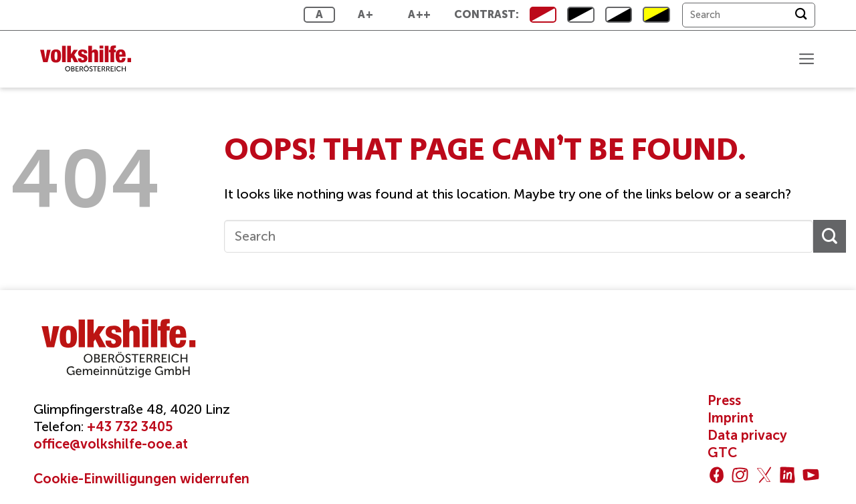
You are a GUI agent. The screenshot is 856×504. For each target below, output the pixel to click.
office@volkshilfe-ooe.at (111, 444)
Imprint (731, 418)
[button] (806, 59)
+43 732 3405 (130, 426)
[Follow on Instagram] (740, 475)
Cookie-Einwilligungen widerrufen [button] (141, 479)
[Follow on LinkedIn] (787, 475)
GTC (722, 453)
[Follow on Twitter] (764, 475)
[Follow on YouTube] (811, 475)
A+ (365, 14)
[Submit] (801, 15)
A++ (419, 14)
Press (724, 400)
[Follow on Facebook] (717, 475)
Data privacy (747, 435)
